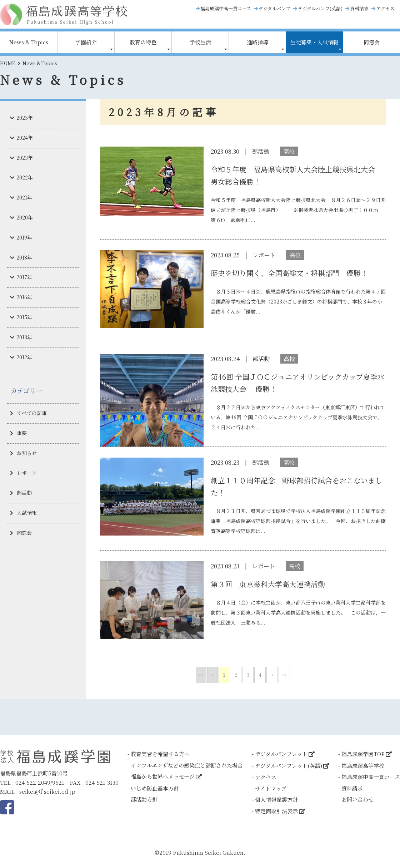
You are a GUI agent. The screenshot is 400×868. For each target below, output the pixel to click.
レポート (27, 473)
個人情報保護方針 (276, 800)
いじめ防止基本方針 (155, 788)
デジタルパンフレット (281, 754)
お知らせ (27, 453)
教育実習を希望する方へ (160, 754)
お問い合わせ (357, 799)
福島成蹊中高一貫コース (226, 8)
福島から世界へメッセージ (163, 776)
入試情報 (27, 513)
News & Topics (29, 42)
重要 (22, 433)
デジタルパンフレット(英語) (289, 766)
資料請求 (359, 8)
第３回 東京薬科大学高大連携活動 (268, 584)
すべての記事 (32, 413)
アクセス (385, 8)
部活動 (24, 493)
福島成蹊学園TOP (363, 754)
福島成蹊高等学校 (363, 766)
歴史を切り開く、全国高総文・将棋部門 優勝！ (289, 273)
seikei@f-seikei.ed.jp (47, 791)
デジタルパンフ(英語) (320, 8)
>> (284, 675)
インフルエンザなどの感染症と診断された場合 (187, 765)
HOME (7, 63)
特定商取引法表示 (276, 811)
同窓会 (372, 42)
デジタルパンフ (274, 8)
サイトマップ (271, 788)
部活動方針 (144, 799)
